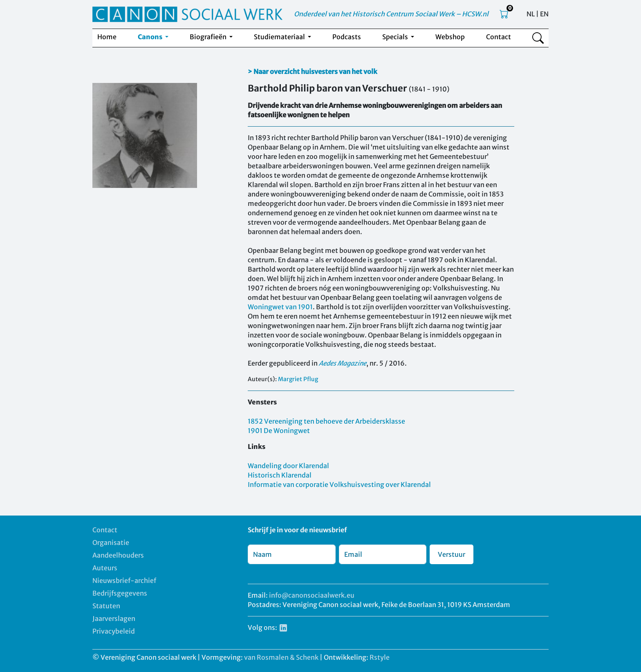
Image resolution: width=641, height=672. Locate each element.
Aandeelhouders (118, 555)
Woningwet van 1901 (280, 307)
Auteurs (105, 568)
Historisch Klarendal (280, 475)
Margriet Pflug (298, 379)
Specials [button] (396, 37)
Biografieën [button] (209, 37)
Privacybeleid (114, 631)
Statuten (106, 606)
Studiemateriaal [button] (280, 37)
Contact (499, 37)
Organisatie (111, 543)
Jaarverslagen (114, 618)
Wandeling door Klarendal (288, 466)
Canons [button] (151, 37)
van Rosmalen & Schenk (281, 657)
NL (531, 14)
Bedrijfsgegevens (120, 593)
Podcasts (347, 37)
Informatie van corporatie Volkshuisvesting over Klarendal (339, 484)
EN (544, 14)
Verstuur (452, 554)
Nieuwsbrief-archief (124, 580)
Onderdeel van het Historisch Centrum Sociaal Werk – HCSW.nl (391, 14)
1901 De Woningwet (279, 431)
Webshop (450, 37)
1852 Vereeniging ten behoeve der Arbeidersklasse (326, 421)
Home (107, 37)
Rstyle (380, 657)
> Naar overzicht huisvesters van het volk (313, 71)
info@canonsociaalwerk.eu (312, 595)
